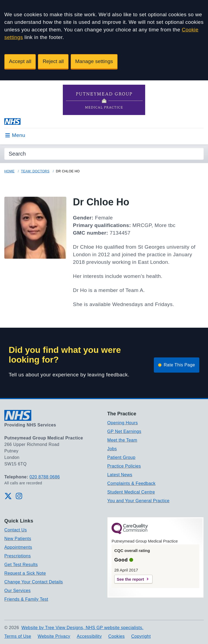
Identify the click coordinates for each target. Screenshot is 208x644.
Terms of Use (18, 636)
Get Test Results (21, 565)
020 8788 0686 (45, 477)
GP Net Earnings (124, 431)
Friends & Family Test (26, 599)
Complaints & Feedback (131, 483)
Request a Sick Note (25, 573)
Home (9, 171)
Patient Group (121, 457)
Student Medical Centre (131, 492)
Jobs (112, 449)
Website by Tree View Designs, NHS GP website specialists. (82, 628)
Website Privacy (54, 636)
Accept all (20, 61)
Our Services (17, 591)
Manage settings (94, 61)
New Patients (18, 539)
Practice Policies (124, 466)
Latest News (120, 475)
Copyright (141, 636)
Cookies (117, 636)
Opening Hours (123, 423)
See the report (130, 579)
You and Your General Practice (138, 501)
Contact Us (16, 530)
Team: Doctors (35, 171)
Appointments (18, 547)
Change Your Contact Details (34, 582)
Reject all (53, 61)
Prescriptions (18, 556)
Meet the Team (122, 440)
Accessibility (89, 636)
